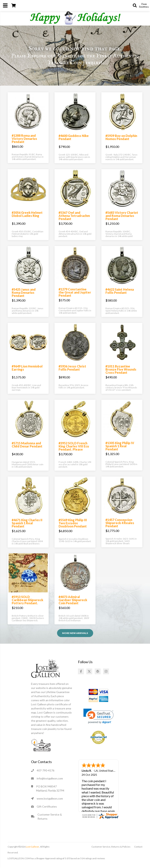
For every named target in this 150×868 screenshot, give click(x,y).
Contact (138, 847)
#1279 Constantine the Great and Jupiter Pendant (75, 292)
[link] (99, 716)
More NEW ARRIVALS (75, 633)
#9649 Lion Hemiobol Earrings (27, 368)
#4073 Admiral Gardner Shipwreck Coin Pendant (73, 600)
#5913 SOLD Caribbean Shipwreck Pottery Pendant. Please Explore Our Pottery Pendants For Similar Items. (28, 605)
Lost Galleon (32, 847)
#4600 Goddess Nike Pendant (74, 137)
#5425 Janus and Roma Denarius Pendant (24, 292)
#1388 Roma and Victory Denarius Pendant (24, 139)
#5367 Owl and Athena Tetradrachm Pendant (74, 216)
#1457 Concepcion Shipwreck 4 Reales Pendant (120, 523)
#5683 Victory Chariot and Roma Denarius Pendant (122, 216)
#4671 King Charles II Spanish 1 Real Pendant (27, 523)
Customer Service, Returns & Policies (111, 847)
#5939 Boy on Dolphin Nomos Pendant (121, 137)
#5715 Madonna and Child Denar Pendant (27, 445)
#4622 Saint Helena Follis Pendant (120, 291)
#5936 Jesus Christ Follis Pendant (72, 368)
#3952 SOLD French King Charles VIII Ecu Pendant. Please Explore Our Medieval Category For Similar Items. (74, 451)
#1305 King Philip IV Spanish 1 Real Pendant (120, 446)
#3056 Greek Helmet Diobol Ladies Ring (27, 214)
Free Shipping (144, 5)
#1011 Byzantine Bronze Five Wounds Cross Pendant (121, 369)
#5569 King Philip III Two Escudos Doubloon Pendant (73, 523)
